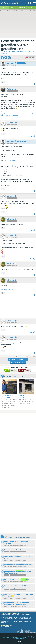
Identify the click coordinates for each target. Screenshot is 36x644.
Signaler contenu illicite (16, 636)
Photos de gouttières (22, 396)
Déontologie (26, 637)
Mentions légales (27, 636)
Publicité (32, 637)
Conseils (31, 8)
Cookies (22, 639)
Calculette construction (8, 637)
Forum (4, 8)
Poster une (18, 362)
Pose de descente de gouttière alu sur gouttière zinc (18, 45)
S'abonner (30, 58)
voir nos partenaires (5, 627)
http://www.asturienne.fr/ (8, 289)
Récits (13, 8)
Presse (20, 637)
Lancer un (18, 359)
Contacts (6, 636)
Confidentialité (16, 639)
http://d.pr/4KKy (12, 160)
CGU (16, 637)
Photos (21, 8)
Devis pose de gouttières (7, 396)
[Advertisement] (18, 308)
